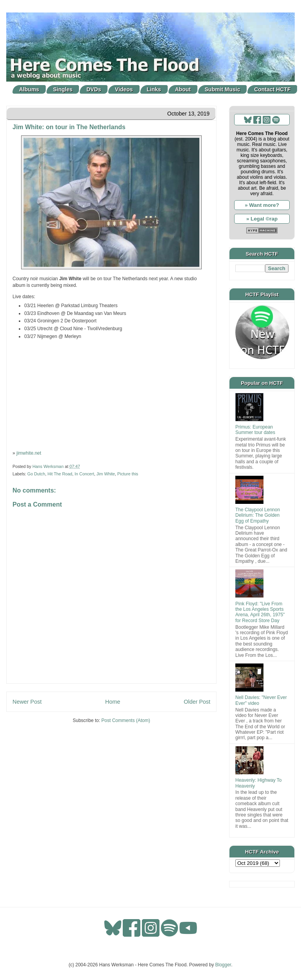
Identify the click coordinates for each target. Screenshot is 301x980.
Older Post (197, 702)
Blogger (223, 965)
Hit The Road (60, 474)
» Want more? (262, 205)
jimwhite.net (29, 453)
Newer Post (27, 702)
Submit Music (223, 89)
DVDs (94, 89)
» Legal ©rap (262, 219)
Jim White (106, 474)
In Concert (84, 474)
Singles (63, 89)
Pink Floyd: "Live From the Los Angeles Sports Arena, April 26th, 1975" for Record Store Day (260, 612)
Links (154, 89)
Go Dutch (36, 474)
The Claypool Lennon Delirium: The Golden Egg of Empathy (258, 515)
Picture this (128, 474)
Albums (29, 89)
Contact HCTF (272, 89)
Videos (124, 89)
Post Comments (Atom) (126, 720)
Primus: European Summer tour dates (255, 430)
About (183, 89)
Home (113, 702)
